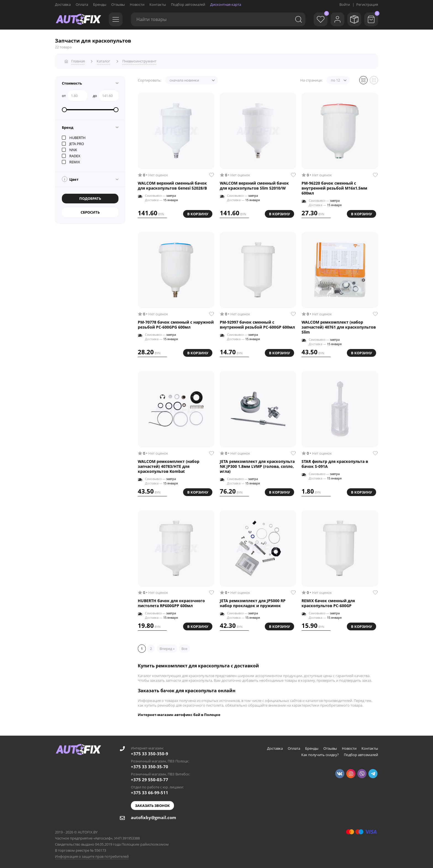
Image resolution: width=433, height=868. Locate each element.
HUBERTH (74, 137)
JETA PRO (73, 143)
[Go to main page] (78, 19)
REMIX (71, 161)
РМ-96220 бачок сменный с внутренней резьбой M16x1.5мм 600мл (334, 187)
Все (184, 647)
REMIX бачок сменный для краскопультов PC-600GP (328, 602)
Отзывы (118, 4)
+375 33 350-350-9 (150, 752)
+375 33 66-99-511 (150, 791)
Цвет (70, 178)
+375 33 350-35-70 (150, 765)
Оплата (82, 4)
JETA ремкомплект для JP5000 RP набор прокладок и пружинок (253, 602)
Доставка (63, 4)
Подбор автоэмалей (188, 4)
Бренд (68, 126)
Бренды (100, 4)
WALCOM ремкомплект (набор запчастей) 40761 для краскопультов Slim (339, 326)
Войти (345, 4)
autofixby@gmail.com (154, 816)
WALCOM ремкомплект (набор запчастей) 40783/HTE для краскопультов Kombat (169, 465)
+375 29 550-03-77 (150, 778)
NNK (69, 149)
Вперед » (167, 647)
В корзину (198, 213)
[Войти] (335, 19)
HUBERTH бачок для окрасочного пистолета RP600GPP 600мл (171, 602)
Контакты (158, 4)
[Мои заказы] (353, 19)
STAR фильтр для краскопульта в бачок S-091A (335, 463)
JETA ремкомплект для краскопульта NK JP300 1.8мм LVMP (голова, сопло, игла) (257, 465)
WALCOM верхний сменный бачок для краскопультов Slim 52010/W (254, 185)
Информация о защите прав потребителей (92, 855)
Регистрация (367, 4)
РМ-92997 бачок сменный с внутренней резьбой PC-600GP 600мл (257, 324)
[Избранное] (317, 19)
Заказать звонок (152, 804)
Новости (137, 4)
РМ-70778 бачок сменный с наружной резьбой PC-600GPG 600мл (176, 324)
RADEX (71, 155)
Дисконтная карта (226, 4)
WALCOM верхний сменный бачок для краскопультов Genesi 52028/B (172, 185)
